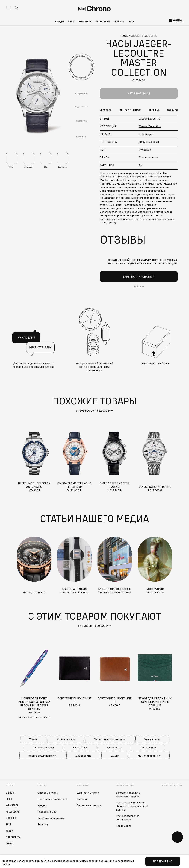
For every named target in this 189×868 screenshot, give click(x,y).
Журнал (82, 799)
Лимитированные (149, 756)
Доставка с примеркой (52, 799)
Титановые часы (43, 747)
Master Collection (150, 126)
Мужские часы (66, 739)
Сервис (10, 843)
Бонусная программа (51, 818)
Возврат (43, 824)
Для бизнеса (13, 837)
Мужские (145, 150)
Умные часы (152, 739)
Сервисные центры (89, 805)
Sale (131, 21)
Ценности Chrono (88, 793)
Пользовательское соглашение (128, 818)
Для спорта (114, 747)
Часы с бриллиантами (42, 756)
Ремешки (119, 21)
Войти (137, 287)
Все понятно (163, 861)
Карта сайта (124, 826)
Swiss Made (80, 747)
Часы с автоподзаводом (110, 739)
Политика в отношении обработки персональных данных (132, 806)
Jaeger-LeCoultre (149, 118)
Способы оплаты (48, 793)
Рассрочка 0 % (47, 812)
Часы (71, 21)
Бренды (60, 21)
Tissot (33, 739)
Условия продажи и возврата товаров (128, 794)
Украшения (85, 21)
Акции (9, 831)
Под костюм (148, 747)
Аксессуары (103, 21)
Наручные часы (149, 142)
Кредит (42, 805)
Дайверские (83, 756)
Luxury (115, 756)
